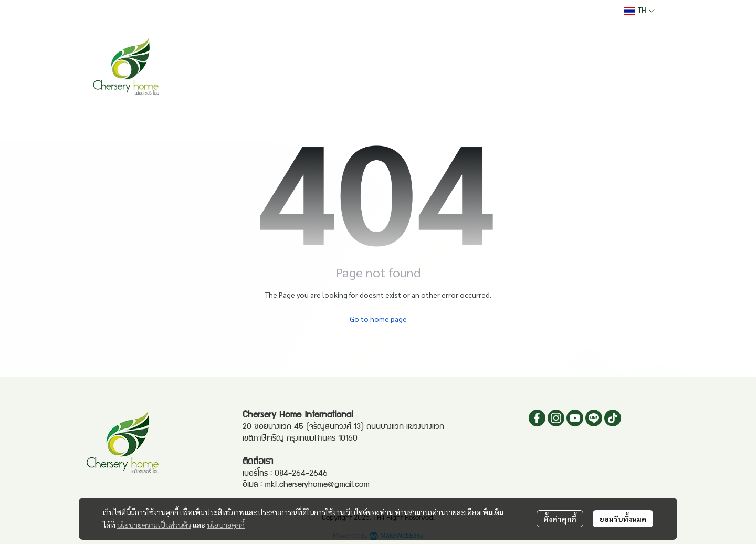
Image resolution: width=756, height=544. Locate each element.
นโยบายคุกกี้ (226, 525)
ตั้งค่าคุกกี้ (560, 519)
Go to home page (378, 319)
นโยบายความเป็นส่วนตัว (154, 525)
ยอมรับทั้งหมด (623, 519)
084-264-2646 (301, 474)
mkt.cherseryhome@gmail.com (317, 485)
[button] (639, 11)
